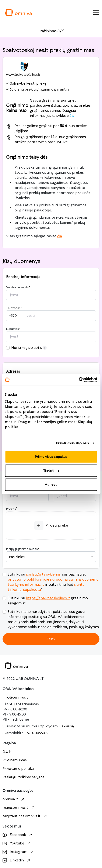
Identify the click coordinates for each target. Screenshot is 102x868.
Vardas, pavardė (18, 287)
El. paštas (13, 329)
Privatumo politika (18, 769)
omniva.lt (14, 799)
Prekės (11, 509)
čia (72, 116)
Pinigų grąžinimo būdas (22, 549)
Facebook (18, 835)
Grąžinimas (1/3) (51, 31)
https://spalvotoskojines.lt (48, 598)
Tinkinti (51, 471)
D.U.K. (7, 752)
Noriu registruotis (29, 348)
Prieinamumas (15, 760)
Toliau (51, 639)
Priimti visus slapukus (72, 443)
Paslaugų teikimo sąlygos (23, 777)
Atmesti (51, 484)
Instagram (19, 852)
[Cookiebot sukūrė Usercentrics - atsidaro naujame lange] (79, 380)
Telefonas (14, 308)
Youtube (17, 843)
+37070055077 (37, 733)
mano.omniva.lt (19, 808)
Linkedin (17, 860)
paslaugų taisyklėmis (43, 574)
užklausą (67, 726)
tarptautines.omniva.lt (25, 816)
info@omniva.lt (15, 697)
